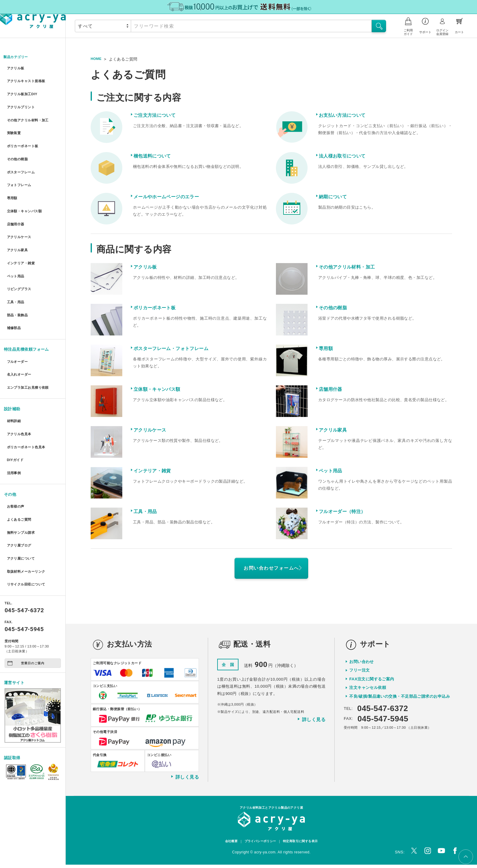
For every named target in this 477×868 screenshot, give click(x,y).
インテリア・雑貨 (22, 234)
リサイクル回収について (28, 517)
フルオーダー (18, 321)
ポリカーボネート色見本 (28, 397)
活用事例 (14, 419)
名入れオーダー (20, 332)
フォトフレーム (20, 168)
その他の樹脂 (18, 146)
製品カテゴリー (18, 57)
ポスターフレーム (22, 157)
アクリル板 (16, 69)
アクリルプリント (22, 102)
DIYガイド (15, 408)
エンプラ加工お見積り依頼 (30, 343)
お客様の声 (16, 450)
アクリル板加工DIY (24, 90)
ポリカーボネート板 (24, 135)
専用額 (12, 179)
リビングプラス (20, 256)
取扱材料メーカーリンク (28, 506)
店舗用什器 (16, 201)
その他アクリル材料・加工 (30, 113)
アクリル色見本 (20, 386)
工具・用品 (16, 267)
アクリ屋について (22, 495)
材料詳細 (14, 375)
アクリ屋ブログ (20, 483)
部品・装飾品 (18, 278)
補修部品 (14, 289)
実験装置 (14, 124)
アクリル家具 (18, 223)
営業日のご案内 (26, 595)
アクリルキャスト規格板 (28, 80)
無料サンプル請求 (22, 472)
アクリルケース (20, 212)
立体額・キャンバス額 (26, 190)
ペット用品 (16, 245)
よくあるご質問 (20, 462)
